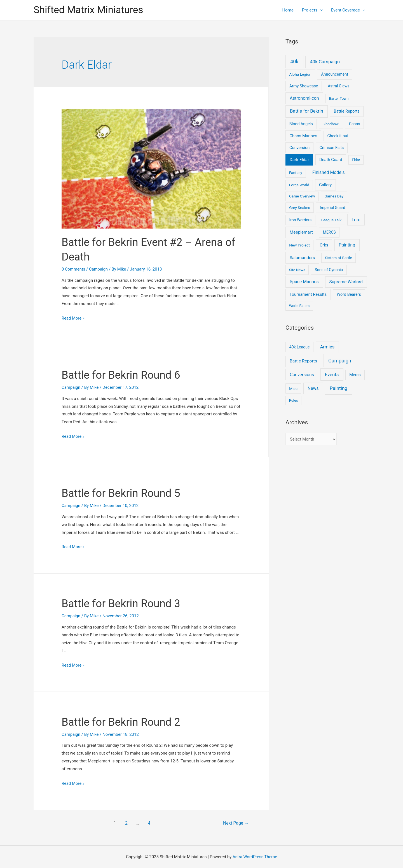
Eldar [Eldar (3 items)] (356, 160)
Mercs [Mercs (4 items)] (355, 375)
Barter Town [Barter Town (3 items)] (339, 98)
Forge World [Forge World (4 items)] (299, 185)
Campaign (99, 269)
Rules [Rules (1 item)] (294, 400)
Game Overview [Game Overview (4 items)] (302, 196)
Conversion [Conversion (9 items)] (299, 148)
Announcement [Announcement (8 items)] (335, 74)
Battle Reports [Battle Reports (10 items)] (347, 111)
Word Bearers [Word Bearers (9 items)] (349, 295)
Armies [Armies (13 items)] (327, 347)
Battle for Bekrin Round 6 (123, 375)
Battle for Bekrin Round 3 (123, 603)
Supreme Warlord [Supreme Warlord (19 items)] (346, 282)
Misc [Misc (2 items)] (293, 388)
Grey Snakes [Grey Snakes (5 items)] (300, 208)
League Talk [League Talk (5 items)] (331, 220)
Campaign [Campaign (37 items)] (340, 361)
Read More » (73, 318)
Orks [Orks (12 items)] (324, 245)
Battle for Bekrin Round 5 (123, 493)
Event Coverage (345, 10)
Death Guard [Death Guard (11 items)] (331, 160)
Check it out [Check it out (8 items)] (338, 136)
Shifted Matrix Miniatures (88, 10)
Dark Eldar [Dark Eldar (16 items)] (299, 160)
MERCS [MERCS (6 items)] (329, 232)
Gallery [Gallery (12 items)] (325, 185)
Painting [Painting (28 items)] (347, 245)
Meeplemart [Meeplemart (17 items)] (301, 232)
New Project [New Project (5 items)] (299, 245)
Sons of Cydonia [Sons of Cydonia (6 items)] (329, 270)
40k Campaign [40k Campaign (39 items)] (325, 62)
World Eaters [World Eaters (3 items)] (299, 306)
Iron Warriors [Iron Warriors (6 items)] (301, 220)
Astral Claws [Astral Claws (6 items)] (338, 86)
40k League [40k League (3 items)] (300, 347)
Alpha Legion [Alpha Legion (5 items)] (300, 74)
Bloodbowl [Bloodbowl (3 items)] (331, 124)
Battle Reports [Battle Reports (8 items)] (303, 361)
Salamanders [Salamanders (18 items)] (302, 258)
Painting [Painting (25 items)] (338, 388)
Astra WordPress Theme (255, 857)
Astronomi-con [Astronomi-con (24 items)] (304, 98)
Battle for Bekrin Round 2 (123, 722)
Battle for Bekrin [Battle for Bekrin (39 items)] (307, 111)
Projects (310, 10)
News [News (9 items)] (313, 388)
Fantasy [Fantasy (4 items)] (296, 173)
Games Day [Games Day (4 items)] (334, 196)
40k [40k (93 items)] (294, 61)
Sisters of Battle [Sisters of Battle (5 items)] (338, 258)
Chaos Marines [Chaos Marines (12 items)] (303, 136)
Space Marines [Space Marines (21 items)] (304, 282)
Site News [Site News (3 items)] (297, 270)
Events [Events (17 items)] (332, 374)
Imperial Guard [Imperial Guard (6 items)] (333, 208)
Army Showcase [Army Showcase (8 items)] (304, 86)
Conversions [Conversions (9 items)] (302, 375)
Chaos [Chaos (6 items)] (354, 124)
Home (288, 10)
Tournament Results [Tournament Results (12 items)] (308, 294)
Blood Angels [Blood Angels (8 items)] (301, 124)
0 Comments (74, 269)
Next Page (235, 823)
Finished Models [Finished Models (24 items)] (329, 172)
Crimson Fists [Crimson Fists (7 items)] (332, 148)
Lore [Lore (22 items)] (356, 220)
